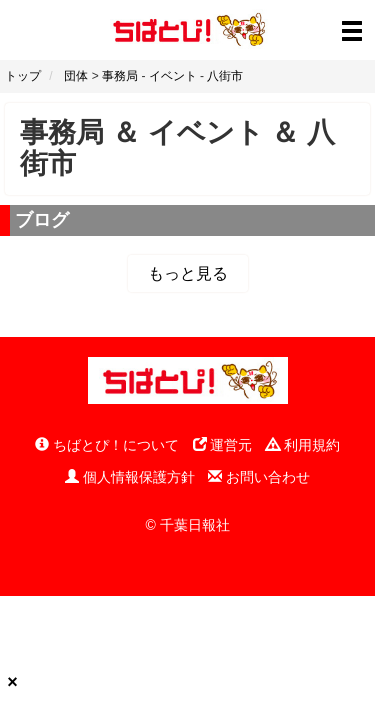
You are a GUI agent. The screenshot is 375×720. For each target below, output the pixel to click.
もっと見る (188, 273)
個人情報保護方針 (130, 477)
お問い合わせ (259, 477)
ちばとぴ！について (107, 445)
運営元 (223, 445)
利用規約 (303, 445)
